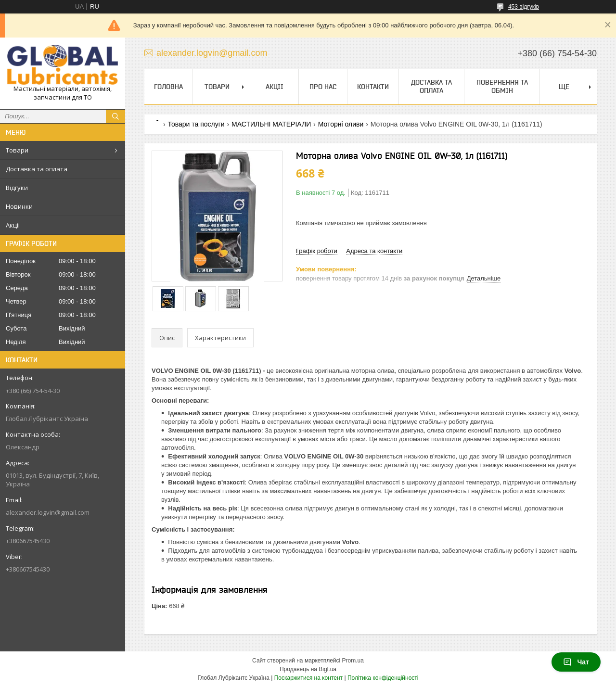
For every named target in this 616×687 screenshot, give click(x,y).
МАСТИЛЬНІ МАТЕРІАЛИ (271, 124)
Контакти (373, 87)
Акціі (13, 225)
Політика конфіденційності (383, 678)
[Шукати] (115, 116)
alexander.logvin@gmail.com (48, 512)
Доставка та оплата (37, 169)
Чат (576, 662)
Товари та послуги (196, 124)
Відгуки (17, 188)
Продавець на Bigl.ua (308, 669)
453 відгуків (524, 7)
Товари (17, 150)
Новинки (19, 206)
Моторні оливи (341, 124)
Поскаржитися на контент (308, 678)
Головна (168, 87)
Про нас (323, 87)
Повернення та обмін (502, 86)
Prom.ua (353, 661)
